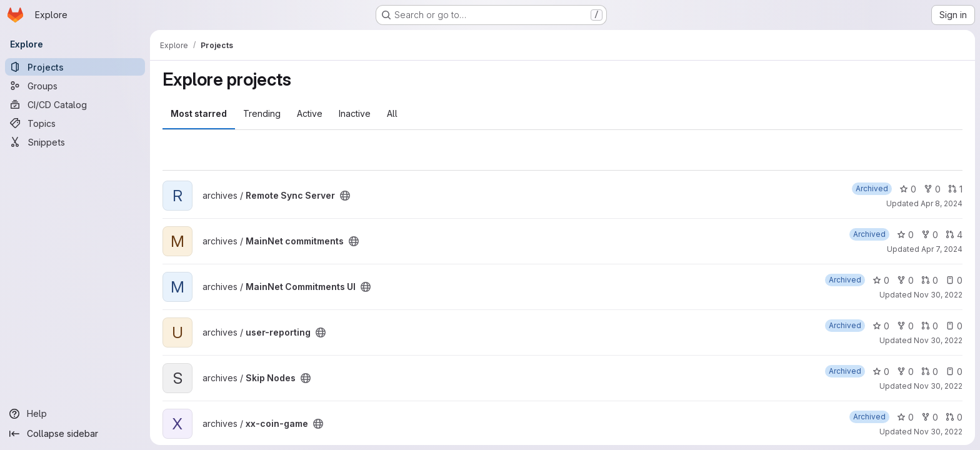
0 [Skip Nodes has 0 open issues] (954, 372)
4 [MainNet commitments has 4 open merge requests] (954, 235)
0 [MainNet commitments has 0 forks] (930, 235)
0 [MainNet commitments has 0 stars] (905, 235)
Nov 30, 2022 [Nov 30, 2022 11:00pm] (938, 295)
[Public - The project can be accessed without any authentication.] (345, 196)
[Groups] (75, 86)
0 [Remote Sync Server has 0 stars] (908, 189)
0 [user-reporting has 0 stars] (881, 326)
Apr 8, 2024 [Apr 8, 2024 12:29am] (942, 203)
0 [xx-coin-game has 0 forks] (930, 417)
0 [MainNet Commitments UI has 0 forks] (905, 280)
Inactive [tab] (355, 113)
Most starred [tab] (199, 113)
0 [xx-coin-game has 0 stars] (905, 417)
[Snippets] (75, 142)
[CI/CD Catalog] (75, 104)
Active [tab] (310, 113)
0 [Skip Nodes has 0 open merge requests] (930, 372)
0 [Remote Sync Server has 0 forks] (932, 189)
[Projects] (75, 67)
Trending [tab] (262, 113)
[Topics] (75, 123)
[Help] (75, 414)
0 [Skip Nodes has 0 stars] (881, 372)
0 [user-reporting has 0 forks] (905, 326)
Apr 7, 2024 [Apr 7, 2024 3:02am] (942, 249)
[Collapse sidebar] (75, 434)
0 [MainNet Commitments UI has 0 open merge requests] (930, 280)
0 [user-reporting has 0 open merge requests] (930, 326)
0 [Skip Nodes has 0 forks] (905, 372)
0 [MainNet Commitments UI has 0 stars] (881, 280)
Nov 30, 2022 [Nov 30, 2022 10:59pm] (938, 386)
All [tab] (392, 113)
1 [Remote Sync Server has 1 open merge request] (955, 189)
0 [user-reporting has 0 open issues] (954, 326)
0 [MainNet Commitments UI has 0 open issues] (954, 280)
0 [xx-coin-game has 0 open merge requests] (954, 417)
